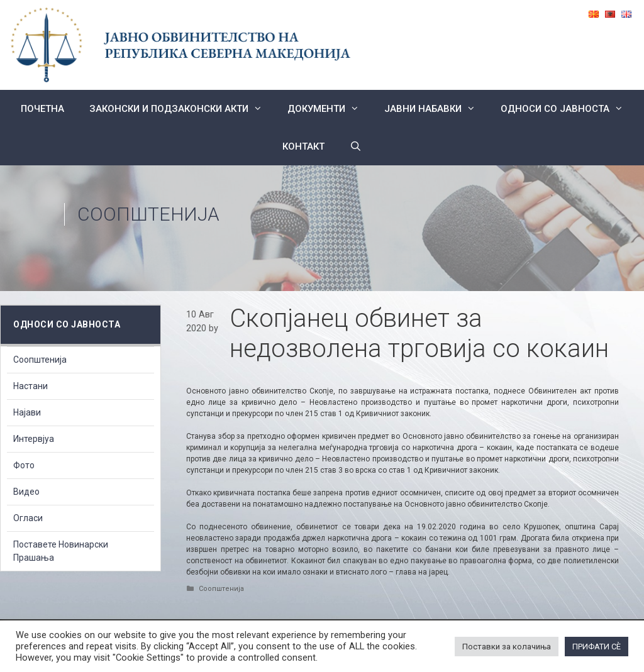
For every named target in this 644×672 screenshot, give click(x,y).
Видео (26, 492)
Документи (330, 109)
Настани (31, 386)
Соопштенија (148, 214)
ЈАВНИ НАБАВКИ (436, 109)
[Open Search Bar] (356, 146)
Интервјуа (34, 439)
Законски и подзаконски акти (182, 109)
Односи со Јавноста (568, 109)
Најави (27, 412)
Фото (24, 465)
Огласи (28, 518)
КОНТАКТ (303, 146)
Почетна (42, 109)
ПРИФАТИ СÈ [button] (597, 647)
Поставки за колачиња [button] (507, 647)
